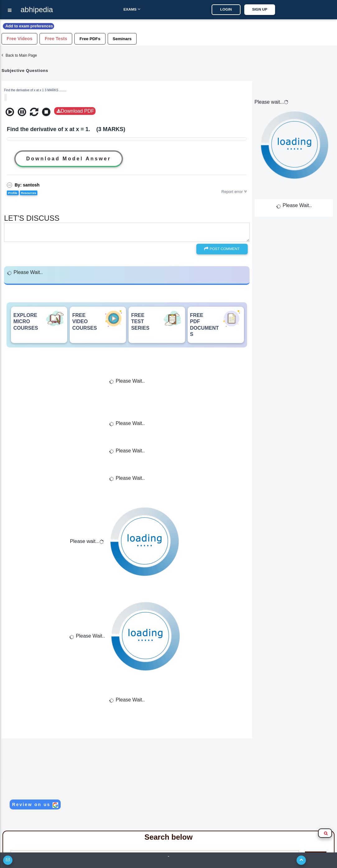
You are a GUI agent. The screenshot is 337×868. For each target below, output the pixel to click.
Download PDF (75, 111)
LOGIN (230, 9)
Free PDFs (97, 38)
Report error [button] (234, 192)
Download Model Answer (69, 159)
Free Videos (21, 38)
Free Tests (61, 38)
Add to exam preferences (30, 26)
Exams (128, 9)
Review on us (35, 805)
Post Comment (222, 249)
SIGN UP (264, 9)
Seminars (131, 38)
